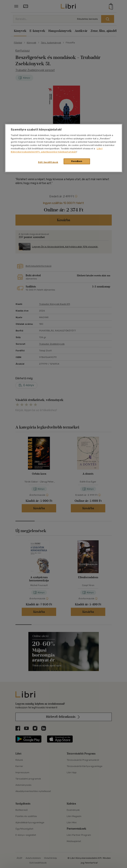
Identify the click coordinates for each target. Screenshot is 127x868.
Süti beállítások (48, 162)
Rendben (77, 161)
